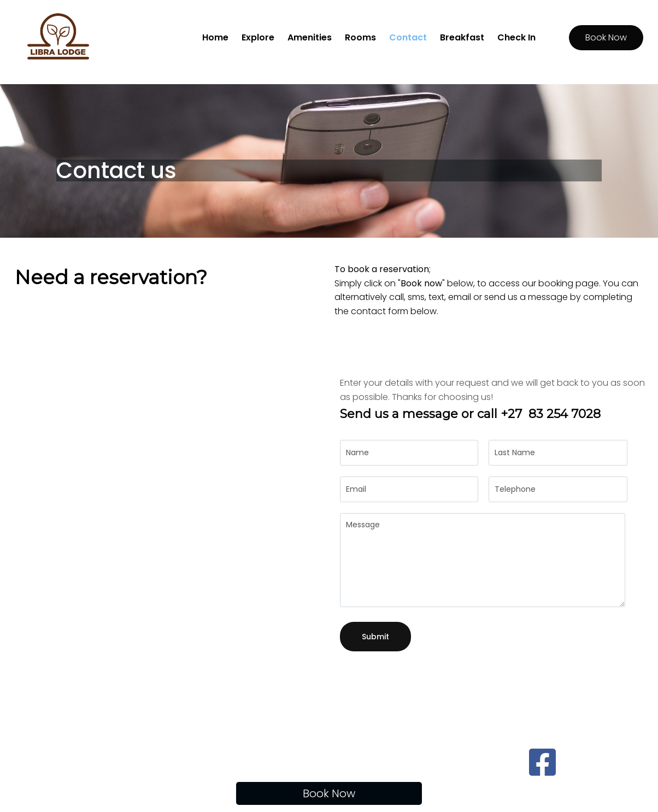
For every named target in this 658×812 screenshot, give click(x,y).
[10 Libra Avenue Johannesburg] (164, 496)
